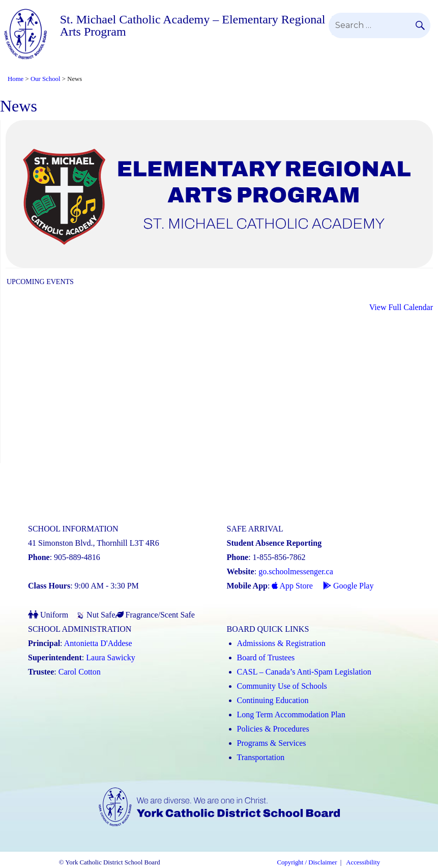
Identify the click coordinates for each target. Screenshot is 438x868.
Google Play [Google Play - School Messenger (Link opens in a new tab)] (348, 586)
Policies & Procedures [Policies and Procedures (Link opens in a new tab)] (273, 729)
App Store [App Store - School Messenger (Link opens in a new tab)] (292, 586)
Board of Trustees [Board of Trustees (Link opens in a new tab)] (266, 657)
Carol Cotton (80, 672)
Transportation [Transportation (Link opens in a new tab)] (261, 757)
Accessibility (363, 862)
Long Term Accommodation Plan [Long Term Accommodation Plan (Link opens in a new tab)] (291, 715)
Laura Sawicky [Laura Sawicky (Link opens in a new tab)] (110, 657)
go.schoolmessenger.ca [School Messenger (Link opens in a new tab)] (296, 571)
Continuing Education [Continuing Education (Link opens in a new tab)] (273, 700)
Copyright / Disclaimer (307, 862)
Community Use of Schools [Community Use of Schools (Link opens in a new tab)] (282, 686)
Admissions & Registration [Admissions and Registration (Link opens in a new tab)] (281, 643)
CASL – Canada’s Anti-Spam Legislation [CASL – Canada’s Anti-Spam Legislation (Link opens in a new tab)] (304, 672)
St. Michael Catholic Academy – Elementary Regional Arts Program (193, 25)
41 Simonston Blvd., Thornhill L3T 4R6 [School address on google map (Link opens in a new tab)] (94, 543)
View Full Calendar (401, 307)
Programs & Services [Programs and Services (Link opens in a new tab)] (272, 743)
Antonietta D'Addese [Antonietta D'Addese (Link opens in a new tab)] (98, 643)
